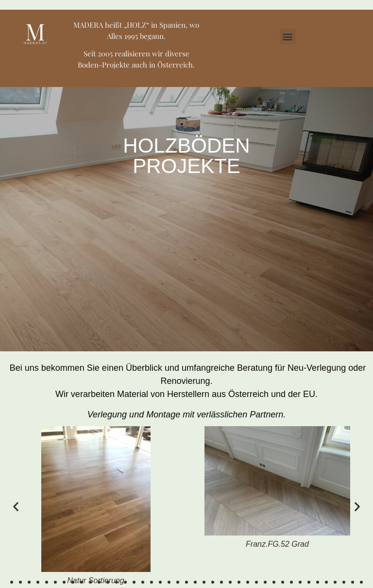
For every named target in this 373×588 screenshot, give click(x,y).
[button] (288, 37)
